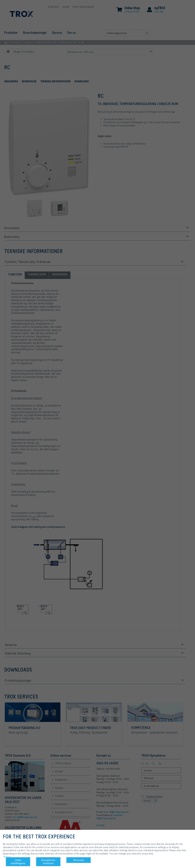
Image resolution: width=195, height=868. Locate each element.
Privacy (7, 857)
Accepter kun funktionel (48, 862)
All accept (79, 860)
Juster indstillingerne (18, 862)
